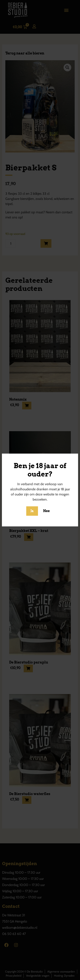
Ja (32, 511)
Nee (46, 511)
